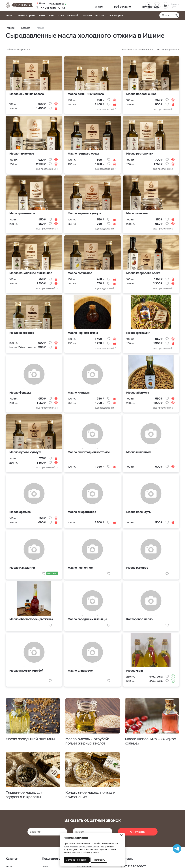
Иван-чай (73, 15)
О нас (94, 6)
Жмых (42, 15)
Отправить (138, 833)
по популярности (167, 50)
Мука (51, 15)
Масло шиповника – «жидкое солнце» (144, 741)
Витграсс (101, 15)
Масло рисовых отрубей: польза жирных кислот (90, 741)
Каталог (26, 28)
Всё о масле (107, 6)
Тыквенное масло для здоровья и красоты (27, 796)
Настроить (99, 860)
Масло (9, 15)
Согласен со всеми (77, 860)
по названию (146, 50)
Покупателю (125, 6)
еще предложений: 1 (105, 109)
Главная (10, 28)
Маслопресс (117, 15)
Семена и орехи (26, 15)
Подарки (87, 15)
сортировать (130, 50)
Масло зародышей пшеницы (33, 739)
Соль (61, 15)
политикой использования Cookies (81, 847)
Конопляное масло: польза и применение (92, 796)
